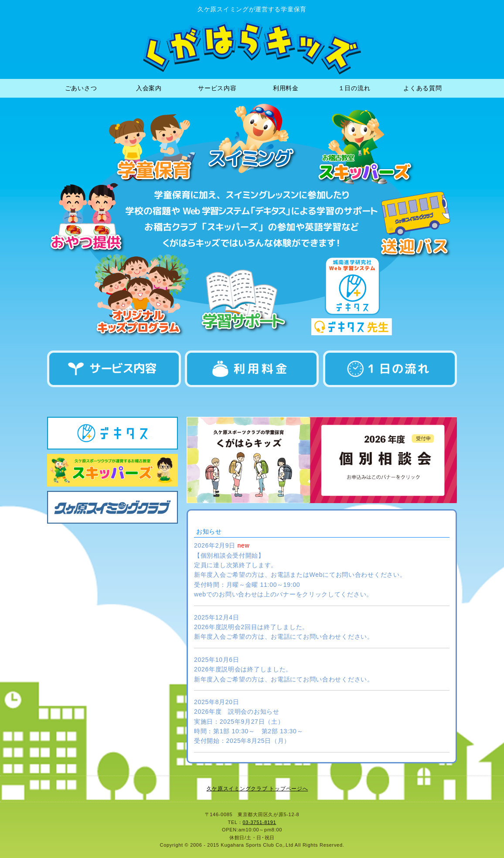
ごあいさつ (81, 88)
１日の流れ (354, 88)
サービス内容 (217, 88)
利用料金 (286, 88)
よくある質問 (422, 88)
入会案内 (149, 88)
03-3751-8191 (260, 822)
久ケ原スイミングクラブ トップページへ (257, 789)
